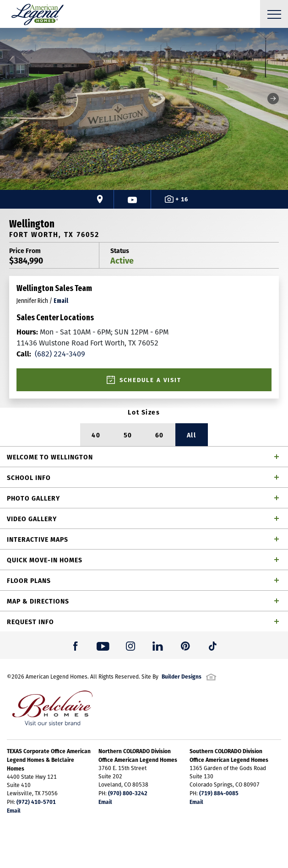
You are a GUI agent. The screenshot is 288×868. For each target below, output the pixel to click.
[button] (273, 99)
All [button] (192, 435)
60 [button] (160, 435)
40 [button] (96, 435)
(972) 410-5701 (36, 802)
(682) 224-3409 (51, 354)
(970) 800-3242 (128, 793)
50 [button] (128, 435)
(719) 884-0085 (219, 793)
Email (14, 810)
